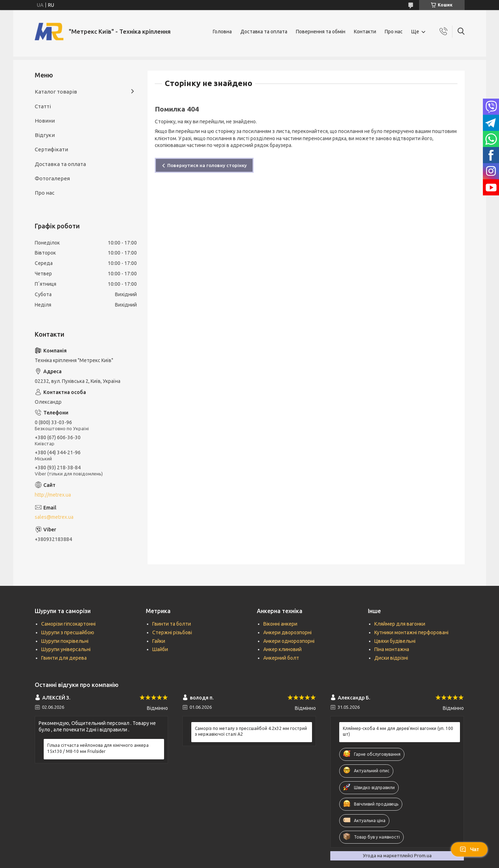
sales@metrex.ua (54, 517)
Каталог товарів (56, 92)
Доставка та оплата (264, 32)
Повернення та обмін (321, 32)
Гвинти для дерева (64, 658)
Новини (45, 121)
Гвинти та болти (172, 624)
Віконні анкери (280, 624)
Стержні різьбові (172, 632)
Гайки (159, 641)
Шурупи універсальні (66, 649)
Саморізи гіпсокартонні (68, 624)
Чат (469, 849)
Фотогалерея (52, 178)
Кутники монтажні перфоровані (411, 632)
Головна (222, 32)
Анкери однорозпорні (289, 641)
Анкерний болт (281, 658)
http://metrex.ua (53, 495)
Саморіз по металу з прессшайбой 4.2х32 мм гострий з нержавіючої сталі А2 (251, 731)
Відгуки (45, 135)
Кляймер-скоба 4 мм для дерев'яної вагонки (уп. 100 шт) (398, 731)
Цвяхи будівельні (395, 641)
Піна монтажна (392, 649)
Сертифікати (51, 149)
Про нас (394, 32)
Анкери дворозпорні (287, 632)
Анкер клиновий (282, 649)
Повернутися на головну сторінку (207, 165)
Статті (43, 106)
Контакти (365, 32)
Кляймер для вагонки (400, 624)
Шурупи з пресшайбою (68, 632)
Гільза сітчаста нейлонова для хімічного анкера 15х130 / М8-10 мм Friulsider (98, 748)
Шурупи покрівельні (65, 641)
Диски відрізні (391, 658)
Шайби (160, 649)
